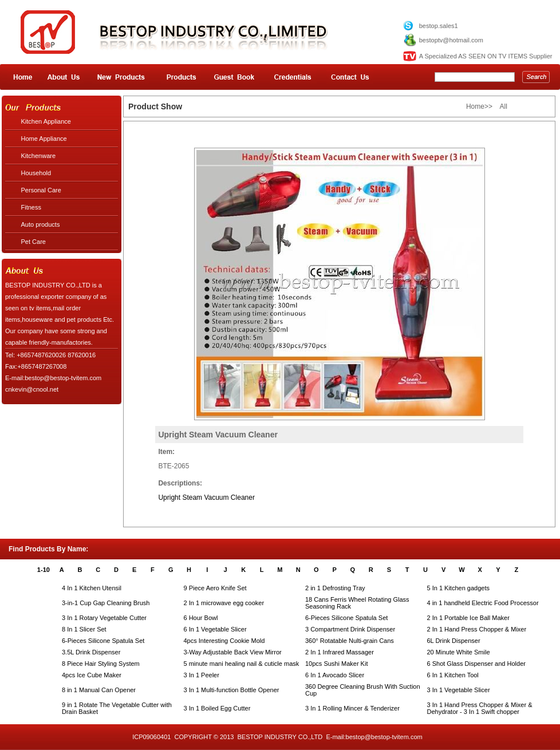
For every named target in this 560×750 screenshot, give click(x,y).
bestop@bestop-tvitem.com (384, 737)
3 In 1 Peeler (202, 675)
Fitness (31, 207)
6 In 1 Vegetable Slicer (215, 629)
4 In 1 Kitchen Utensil (92, 588)
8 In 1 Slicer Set (84, 629)
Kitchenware (39, 156)
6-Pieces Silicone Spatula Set (346, 618)
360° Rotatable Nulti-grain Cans (350, 641)
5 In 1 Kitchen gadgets (458, 588)
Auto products (41, 224)
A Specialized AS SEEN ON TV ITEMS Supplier (486, 56)
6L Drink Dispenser (454, 641)
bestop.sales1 (439, 26)
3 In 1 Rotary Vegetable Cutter (104, 618)
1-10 (44, 570)
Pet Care (33, 242)
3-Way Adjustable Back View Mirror (233, 652)
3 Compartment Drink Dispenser (350, 629)
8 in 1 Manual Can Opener (99, 690)
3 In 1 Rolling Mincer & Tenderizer (352, 708)
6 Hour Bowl (201, 618)
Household (36, 173)
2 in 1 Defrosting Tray (335, 588)
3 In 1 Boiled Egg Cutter (217, 708)
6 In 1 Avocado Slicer (335, 675)
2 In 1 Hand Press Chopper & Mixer (477, 629)
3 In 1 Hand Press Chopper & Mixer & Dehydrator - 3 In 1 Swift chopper (480, 708)
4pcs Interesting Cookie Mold (224, 641)
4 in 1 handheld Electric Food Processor (483, 603)
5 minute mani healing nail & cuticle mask (242, 664)
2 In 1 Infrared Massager (340, 652)
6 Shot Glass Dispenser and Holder (476, 664)
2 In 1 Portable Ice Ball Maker (468, 618)
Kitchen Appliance (46, 121)
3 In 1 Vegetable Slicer (459, 690)
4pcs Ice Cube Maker (92, 675)
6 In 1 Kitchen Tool (453, 675)
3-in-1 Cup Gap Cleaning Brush (106, 603)
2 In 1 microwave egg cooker (224, 603)
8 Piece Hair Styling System (101, 664)
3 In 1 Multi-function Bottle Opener (232, 690)
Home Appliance (44, 139)
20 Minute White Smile (459, 652)
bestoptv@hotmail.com (451, 40)
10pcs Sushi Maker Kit (336, 664)
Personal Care (41, 190)
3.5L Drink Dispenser (91, 652)
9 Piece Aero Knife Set (215, 588)
